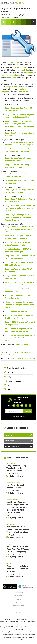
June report (15, 62)
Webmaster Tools (23, 92)
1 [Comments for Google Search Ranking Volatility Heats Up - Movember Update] (8, 476)
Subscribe (28, 411)
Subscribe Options (19, 416)
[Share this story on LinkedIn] (18, 22)
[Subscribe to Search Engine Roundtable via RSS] (30, 406)
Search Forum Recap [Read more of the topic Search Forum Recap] (13, 483)
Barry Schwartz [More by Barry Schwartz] (18, 476)
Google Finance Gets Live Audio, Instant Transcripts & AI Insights (18, 568)
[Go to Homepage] (13, 3)
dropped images (15, 75)
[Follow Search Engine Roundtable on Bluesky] (22, 406)
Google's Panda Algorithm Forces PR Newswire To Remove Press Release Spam (19, 229)
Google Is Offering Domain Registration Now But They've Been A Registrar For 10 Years (20, 338)
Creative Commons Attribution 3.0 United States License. (19, 635)
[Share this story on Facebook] (4, 22)
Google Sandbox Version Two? (16, 311)
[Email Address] (14, 411)
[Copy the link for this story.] (33, 22)
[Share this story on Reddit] (13, 22)
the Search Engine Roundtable (20, 619)
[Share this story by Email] (28, 22)
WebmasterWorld (23, 345)
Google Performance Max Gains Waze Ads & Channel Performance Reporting (18, 549)
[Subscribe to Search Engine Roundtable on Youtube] (26, 406)
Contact (19, 612)
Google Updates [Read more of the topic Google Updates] (12, 463)
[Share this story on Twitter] (9, 22)
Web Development (30, 627)
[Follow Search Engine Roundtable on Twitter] (18, 406)
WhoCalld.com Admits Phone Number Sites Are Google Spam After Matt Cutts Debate (20, 305)
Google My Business (13, 87)
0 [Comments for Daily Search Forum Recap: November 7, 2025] (8, 493)
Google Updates (13, 18)
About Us (19, 602)
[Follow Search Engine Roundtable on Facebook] (14, 406)
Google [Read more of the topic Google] (9, 563)
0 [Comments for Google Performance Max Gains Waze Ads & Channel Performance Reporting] (8, 557)
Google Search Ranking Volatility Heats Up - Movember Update (16, 468)
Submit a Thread (19, 592)
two (14, 78)
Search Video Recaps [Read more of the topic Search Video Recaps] (13, 500)
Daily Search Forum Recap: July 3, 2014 (22, 359)
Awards (18, 599)
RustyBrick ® (18, 627)
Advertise (18, 609)
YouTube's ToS (18, 640)
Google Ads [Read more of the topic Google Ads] (10, 524)
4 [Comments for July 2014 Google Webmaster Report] (15, 15)
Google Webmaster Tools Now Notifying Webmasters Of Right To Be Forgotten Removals (20, 208)
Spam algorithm (21, 67)
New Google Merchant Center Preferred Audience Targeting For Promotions (18, 529)
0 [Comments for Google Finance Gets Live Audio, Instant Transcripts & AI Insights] (8, 576)
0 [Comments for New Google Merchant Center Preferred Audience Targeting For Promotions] (8, 537)
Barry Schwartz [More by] (24, 15)
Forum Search (18, 596)
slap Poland (25, 70)
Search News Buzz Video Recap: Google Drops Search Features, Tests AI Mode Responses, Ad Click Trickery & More (18, 507)
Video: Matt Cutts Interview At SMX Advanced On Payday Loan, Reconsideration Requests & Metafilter (20, 124)
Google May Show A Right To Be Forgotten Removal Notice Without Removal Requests (18, 217)
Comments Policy (18, 606)
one (8, 78)
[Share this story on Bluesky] (24, 22)
